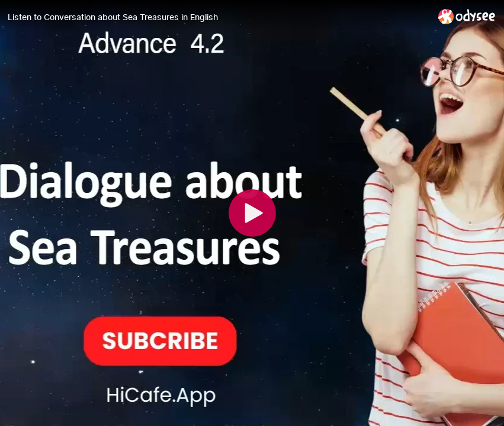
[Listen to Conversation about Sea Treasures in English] (218, 17)
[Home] (467, 16)
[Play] (252, 213)
